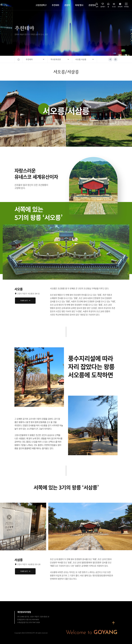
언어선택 (120, 6)
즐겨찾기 (103, 6)
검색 (97, 6)
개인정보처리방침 (24, 612)
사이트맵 (126, 6)
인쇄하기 (115, 59)
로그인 (114, 6)
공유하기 (110, 59)
